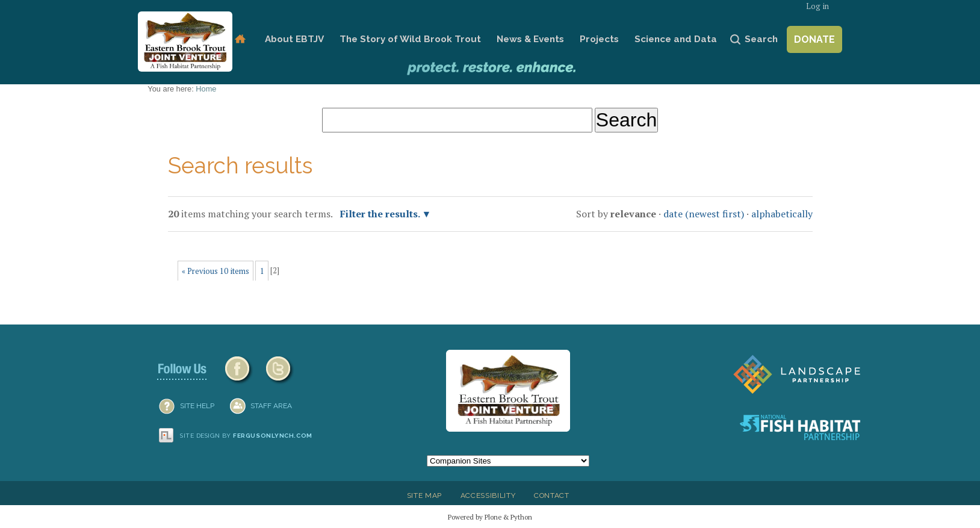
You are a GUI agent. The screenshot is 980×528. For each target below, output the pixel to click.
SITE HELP (197, 406)
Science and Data (676, 39)
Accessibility (488, 495)
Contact (552, 495)
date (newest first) (704, 214)
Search (761, 39)
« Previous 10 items (216, 271)
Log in (817, 6)
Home (240, 39)
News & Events (530, 39)
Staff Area (271, 406)
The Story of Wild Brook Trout (410, 39)
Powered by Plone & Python (490, 517)
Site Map (424, 495)
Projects (599, 39)
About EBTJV (294, 39)
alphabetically (782, 214)
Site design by (246, 436)
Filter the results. (381, 214)
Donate (814, 39)
